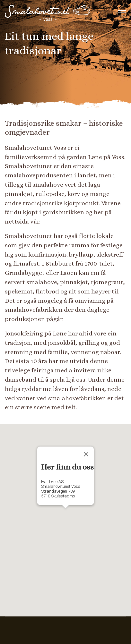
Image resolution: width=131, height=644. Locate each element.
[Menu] (122, 13)
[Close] (86, 454)
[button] (65, 514)
